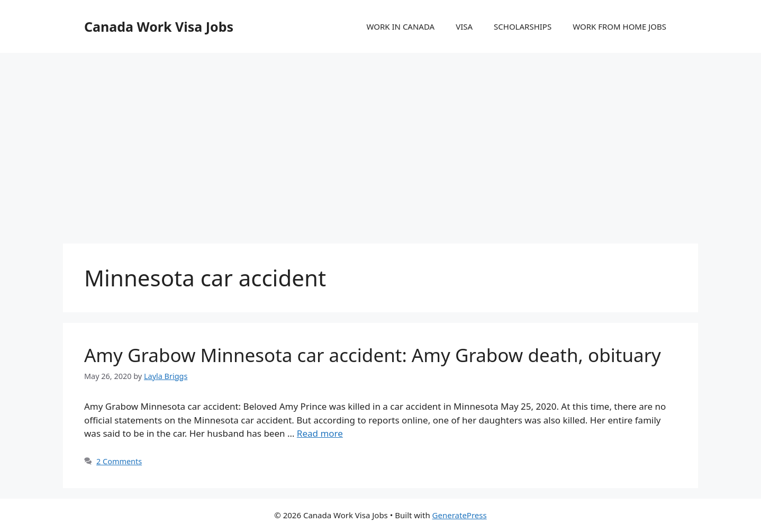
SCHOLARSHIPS (523, 26)
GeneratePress (460, 515)
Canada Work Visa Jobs (159, 26)
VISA (464, 26)
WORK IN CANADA (400, 26)
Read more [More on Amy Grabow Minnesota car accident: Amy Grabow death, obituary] (320, 433)
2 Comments (119, 461)
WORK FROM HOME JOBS (619, 26)
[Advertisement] (380, 138)
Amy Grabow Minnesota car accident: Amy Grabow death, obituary (373, 355)
